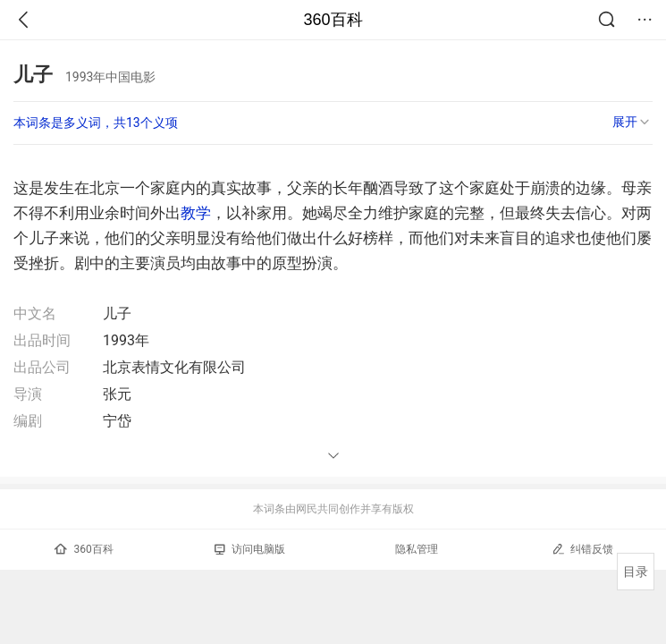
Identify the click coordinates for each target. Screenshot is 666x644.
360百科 (333, 20)
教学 (196, 213)
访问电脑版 (250, 549)
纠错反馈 (582, 549)
